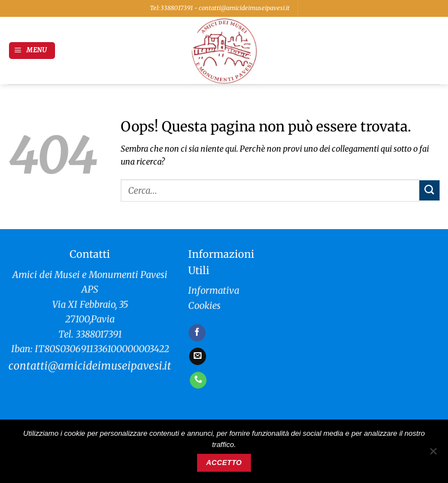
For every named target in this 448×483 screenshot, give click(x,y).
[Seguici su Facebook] (197, 332)
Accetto (224, 463)
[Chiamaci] (198, 380)
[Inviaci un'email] (198, 356)
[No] (433, 454)
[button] (32, 51)
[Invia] (429, 190)
